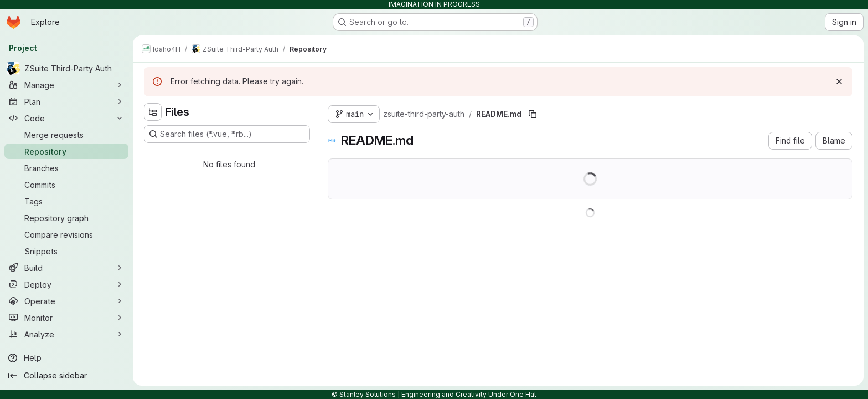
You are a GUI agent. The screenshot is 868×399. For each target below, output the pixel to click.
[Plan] (66, 101)
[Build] (66, 268)
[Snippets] (66, 251)
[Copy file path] (533, 114)
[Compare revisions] (66, 234)
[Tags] (66, 201)
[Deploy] (66, 284)
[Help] (66, 358)
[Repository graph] (66, 218)
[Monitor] (66, 318)
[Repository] (66, 151)
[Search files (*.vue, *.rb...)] (227, 134)
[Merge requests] (66, 135)
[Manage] (66, 85)
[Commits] (66, 185)
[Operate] (66, 301)
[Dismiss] (839, 81)
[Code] (66, 118)
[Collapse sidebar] (66, 376)
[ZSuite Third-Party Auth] (66, 68)
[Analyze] (66, 334)
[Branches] (66, 168)
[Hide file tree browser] (153, 112)
